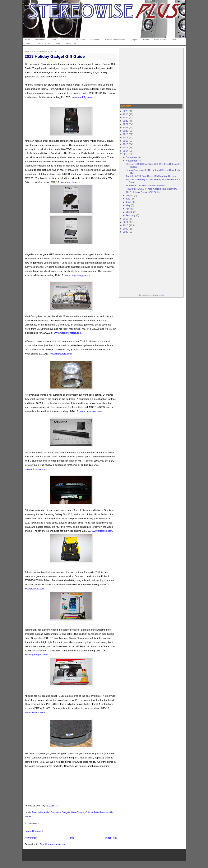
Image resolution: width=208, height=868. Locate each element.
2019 (125, 134)
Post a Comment (34, 831)
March (129, 212)
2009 (125, 229)
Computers (56, 812)
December (131, 157)
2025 (125, 114)
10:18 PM (53, 806)
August (129, 195)
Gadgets (66, 812)
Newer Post (31, 838)
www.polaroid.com (35, 589)
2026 (125, 111)
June (128, 202)
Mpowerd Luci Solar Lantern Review (145, 185)
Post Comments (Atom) (52, 844)
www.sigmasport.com (36, 654)
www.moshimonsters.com (68, 333)
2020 (125, 131)
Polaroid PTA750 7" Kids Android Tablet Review (152, 189)
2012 (125, 219)
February (131, 215)
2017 (125, 141)
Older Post (111, 838)
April (128, 209)
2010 (125, 225)
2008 (125, 232)
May (128, 205)
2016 (125, 144)
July (128, 199)
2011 (125, 222)
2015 (125, 147)
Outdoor (89, 812)
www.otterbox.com (102, 531)
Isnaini (161, 295)
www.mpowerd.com (61, 354)
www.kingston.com (71, 182)
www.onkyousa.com (91, 411)
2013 (125, 154)
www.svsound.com (35, 712)
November (131, 161)
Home (71, 838)
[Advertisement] (151, 75)
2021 (125, 127)
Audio (47, 812)
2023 (125, 121)
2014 (125, 151)
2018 (125, 137)
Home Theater (78, 812)
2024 (125, 117)
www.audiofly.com (82, 97)
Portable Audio (101, 812)
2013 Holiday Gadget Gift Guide (55, 56)
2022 (125, 124)
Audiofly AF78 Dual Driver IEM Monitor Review (151, 176)
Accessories (37, 812)
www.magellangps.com (77, 275)
